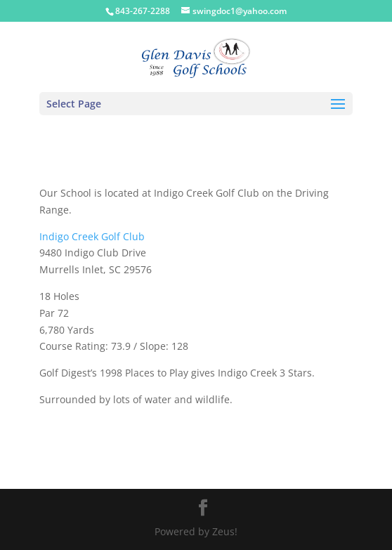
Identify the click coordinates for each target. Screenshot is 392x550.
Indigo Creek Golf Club (92, 236)
